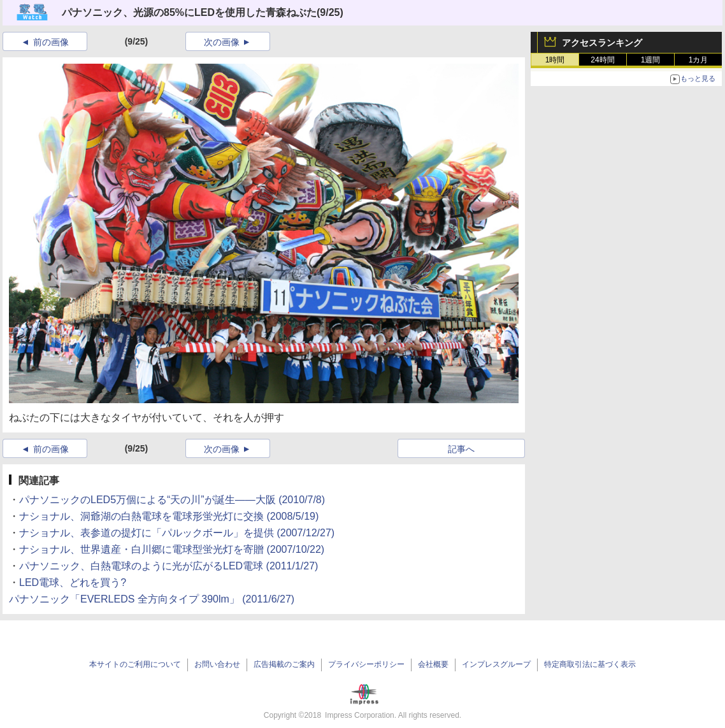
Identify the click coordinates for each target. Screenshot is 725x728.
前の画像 (51, 42)
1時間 (555, 60)
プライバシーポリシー (366, 664)
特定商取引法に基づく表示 (590, 664)
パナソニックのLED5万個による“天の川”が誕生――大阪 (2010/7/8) (172, 500)
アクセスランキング (602, 43)
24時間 (602, 60)
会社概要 (433, 664)
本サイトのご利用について (135, 664)
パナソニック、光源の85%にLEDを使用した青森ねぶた (189, 12)
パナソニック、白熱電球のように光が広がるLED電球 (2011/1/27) (169, 566)
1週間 (651, 60)
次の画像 (222, 42)
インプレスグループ (496, 664)
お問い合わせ (217, 664)
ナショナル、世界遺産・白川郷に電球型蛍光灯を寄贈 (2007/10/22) (172, 549)
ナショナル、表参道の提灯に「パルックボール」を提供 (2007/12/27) (177, 533)
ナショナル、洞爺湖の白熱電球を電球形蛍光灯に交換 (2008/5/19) (169, 516)
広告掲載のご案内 (284, 664)
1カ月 (699, 60)
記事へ (461, 449)
